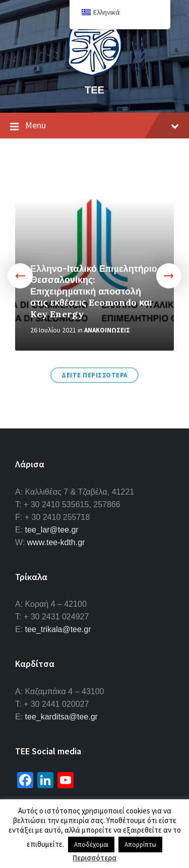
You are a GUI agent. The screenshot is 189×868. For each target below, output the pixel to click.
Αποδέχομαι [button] (91, 845)
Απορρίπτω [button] (140, 845)
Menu (94, 126)
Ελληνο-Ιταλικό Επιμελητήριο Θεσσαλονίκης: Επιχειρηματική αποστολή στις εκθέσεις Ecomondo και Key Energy (94, 291)
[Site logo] (95, 73)
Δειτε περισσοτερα (94, 375)
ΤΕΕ (94, 90)
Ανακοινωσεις (107, 330)
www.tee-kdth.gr (56, 542)
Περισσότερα (94, 858)
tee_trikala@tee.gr (58, 629)
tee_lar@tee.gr (52, 530)
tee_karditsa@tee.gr (61, 717)
